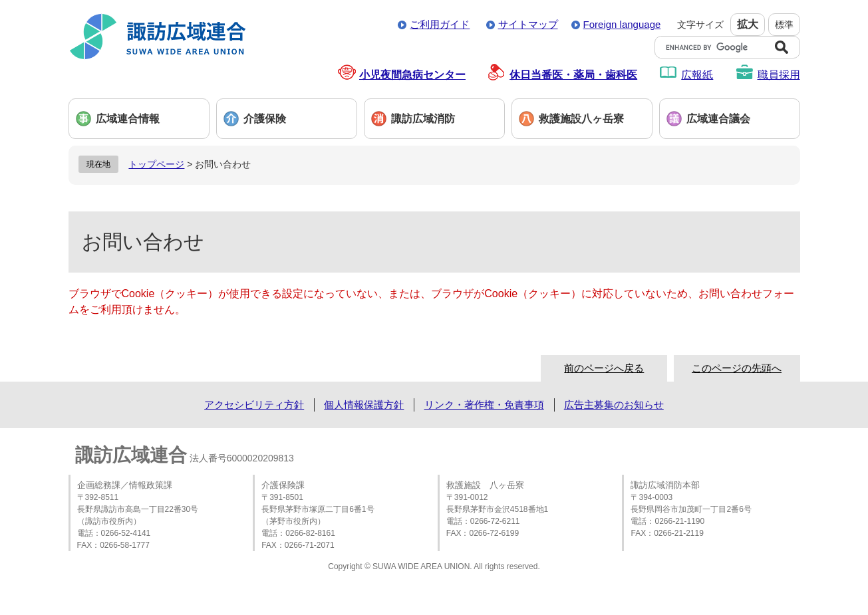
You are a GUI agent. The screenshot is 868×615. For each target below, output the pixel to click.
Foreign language (622, 24)
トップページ (156, 164)
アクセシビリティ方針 (254, 405)
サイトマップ (528, 24)
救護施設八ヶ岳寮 (581, 119)
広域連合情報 (128, 119)
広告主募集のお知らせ (614, 405)
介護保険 (265, 119)
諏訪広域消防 (423, 119)
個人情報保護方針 (364, 405)
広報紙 (697, 75)
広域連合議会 (718, 119)
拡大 (748, 24)
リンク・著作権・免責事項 (484, 405)
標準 (784, 25)
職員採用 (779, 75)
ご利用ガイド (440, 24)
